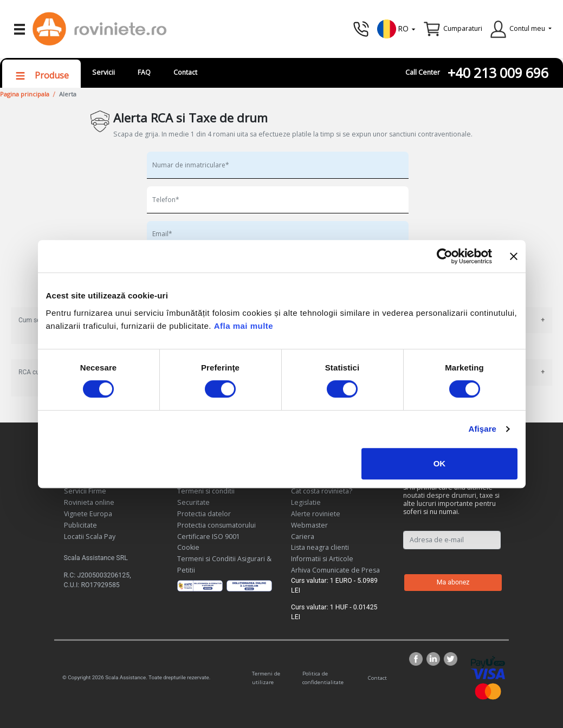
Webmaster (309, 525)
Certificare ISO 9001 (209, 537)
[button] (397, 28)
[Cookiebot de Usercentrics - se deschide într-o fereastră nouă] (445, 256)
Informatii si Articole (322, 559)
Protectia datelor (204, 514)
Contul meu (527, 28)
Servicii (103, 72)
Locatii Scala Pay (90, 537)
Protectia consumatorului (216, 525)
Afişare (483, 429)
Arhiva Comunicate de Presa (335, 570)
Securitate (193, 502)
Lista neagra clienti (320, 547)
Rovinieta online (89, 502)
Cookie (188, 547)
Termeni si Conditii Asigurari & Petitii (224, 564)
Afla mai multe (244, 326)
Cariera (303, 537)
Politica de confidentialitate (323, 678)
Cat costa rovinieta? (322, 491)
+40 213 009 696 (498, 73)
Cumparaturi (463, 28)
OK (440, 463)
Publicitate (80, 525)
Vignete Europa (88, 514)
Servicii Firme (85, 491)
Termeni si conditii (206, 491)
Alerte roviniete (316, 514)
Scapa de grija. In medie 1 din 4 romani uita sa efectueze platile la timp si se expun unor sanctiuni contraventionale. (293, 134)
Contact (185, 72)
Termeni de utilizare (266, 678)
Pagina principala (25, 94)
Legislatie (306, 502)
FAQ (144, 72)
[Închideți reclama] (514, 256)
